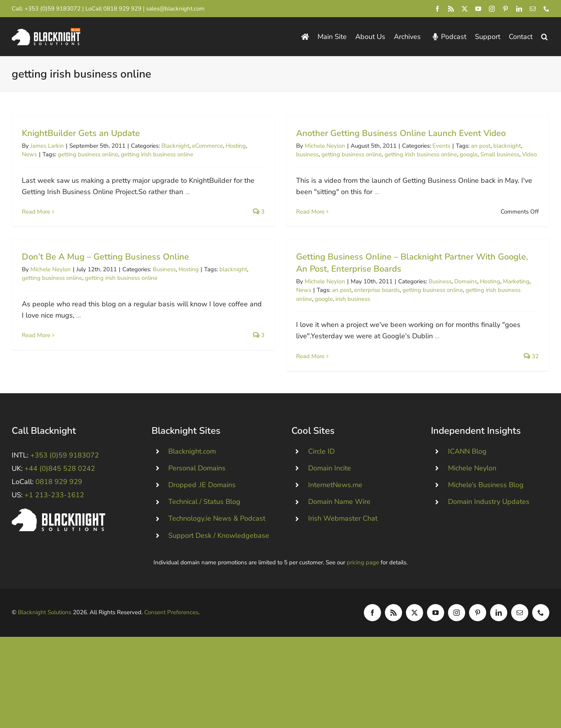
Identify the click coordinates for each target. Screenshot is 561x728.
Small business (485, 154)
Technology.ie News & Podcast (217, 558)
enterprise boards (334, 297)
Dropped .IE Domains (202, 525)
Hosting (236, 146)
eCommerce (207, 146)
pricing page (363, 602)
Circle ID (321, 491)
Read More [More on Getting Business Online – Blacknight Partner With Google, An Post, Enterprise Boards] (267, 363)
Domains (423, 288)
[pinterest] (505, 9)
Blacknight (175, 146)
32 (488, 363)
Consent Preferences (171, 652)
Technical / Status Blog (204, 541)
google (454, 154)
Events (427, 146)
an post (466, 146)
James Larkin (47, 146)
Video (515, 154)
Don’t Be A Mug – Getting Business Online (164, 237)
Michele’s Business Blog (486, 525)
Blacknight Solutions (45, 652)
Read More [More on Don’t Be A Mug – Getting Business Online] (94, 316)
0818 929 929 (122, 9)
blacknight (493, 146)
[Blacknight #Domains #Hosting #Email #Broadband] (58, 552)
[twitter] (465, 9)
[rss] (451, 9)
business (293, 154)
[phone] (546, 9)
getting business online (88, 154)
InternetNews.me (335, 525)
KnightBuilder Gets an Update (81, 133)
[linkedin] (519, 9)
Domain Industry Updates (489, 541)
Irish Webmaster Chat (343, 558)
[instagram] (492, 9)
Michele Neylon (310, 146)
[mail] (533, 9)
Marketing (473, 288)
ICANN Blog (467, 491)
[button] (544, 37)
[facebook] (437, 9)
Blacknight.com (192, 491)
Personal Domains (197, 508)
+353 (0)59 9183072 (53, 9)
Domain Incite (330, 508)
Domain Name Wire (339, 541)
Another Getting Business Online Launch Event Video (386, 133)
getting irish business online (157, 154)
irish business (310, 305)
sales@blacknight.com (175, 9)
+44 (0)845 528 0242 (60, 508)
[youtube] (478, 9)
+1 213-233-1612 (54, 535)
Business (223, 250)
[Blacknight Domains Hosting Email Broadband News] (46, 32)
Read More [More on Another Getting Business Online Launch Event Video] (296, 212)
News (29, 154)
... (187, 192)
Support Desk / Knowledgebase (219, 575)
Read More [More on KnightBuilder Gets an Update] (36, 212)
